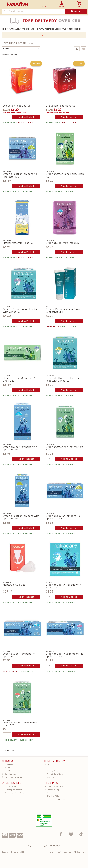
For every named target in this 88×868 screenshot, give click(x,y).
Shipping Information (12, 791)
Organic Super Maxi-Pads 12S (62, 243)
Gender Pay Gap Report (56, 800)
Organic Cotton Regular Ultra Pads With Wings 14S (63, 380)
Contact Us (50, 769)
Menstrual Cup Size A (15, 586)
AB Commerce (80, 853)
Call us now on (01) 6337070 (44, 848)
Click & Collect (9, 788)
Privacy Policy (51, 772)
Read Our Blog (52, 791)
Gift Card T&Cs (52, 797)
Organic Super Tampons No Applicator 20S (19, 656)
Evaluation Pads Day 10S (17, 106)
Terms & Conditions (54, 775)
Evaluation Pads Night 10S (60, 106)
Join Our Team (10, 772)
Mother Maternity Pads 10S (18, 243)
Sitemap (49, 778)
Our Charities (9, 775)
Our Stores (8, 769)
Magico (59, 853)
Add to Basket (26, 117)
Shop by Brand (52, 794)
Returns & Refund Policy (13, 794)
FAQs (48, 766)
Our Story (8, 766)
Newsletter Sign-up (54, 788)
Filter (44, 35)
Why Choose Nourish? (12, 778)
